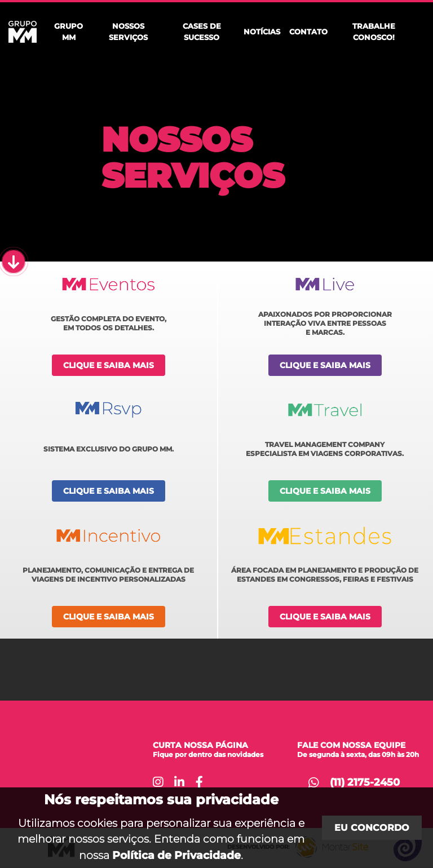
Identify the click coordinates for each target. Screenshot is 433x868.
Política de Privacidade (176, 855)
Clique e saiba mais (109, 365)
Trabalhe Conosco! (374, 32)
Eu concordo (372, 828)
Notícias (262, 32)
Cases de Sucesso (202, 32)
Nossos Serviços (128, 32)
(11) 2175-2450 (365, 782)
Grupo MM (69, 32)
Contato (308, 32)
